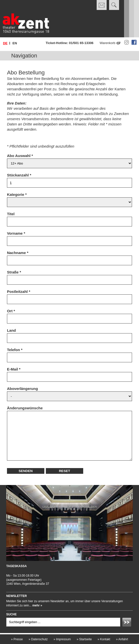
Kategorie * (17, 194)
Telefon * (15, 350)
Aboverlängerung (22, 389)
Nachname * (18, 253)
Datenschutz (38, 639)
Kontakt (104, 639)
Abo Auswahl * (20, 156)
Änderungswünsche (25, 408)
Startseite (84, 639)
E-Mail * (14, 369)
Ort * (11, 311)
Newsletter (17, 596)
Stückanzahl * (19, 175)
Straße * (14, 272)
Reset (64, 471)
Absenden (128, 623)
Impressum (62, 639)
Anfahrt (122, 639)
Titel (11, 214)
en (15, 43)
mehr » (37, 605)
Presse (17, 639)
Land (11, 330)
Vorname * (16, 233)
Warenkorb (107, 43)
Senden (26, 471)
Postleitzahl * (19, 292)
